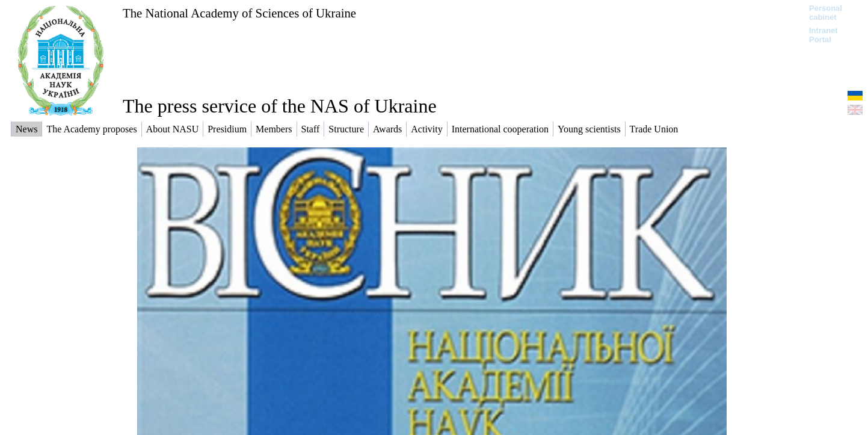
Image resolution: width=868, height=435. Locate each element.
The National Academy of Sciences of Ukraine (239, 13)
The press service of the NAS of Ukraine (280, 106)
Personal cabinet (826, 13)
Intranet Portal (823, 35)
